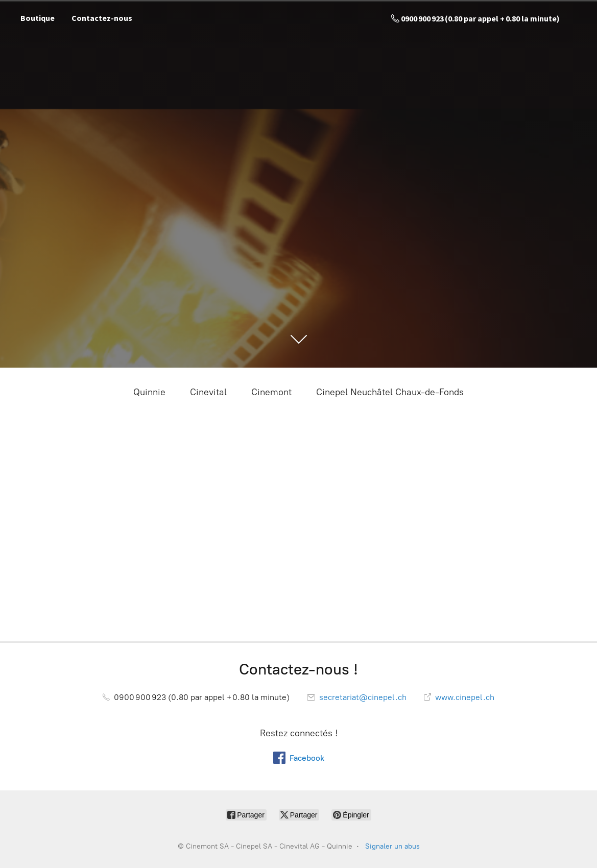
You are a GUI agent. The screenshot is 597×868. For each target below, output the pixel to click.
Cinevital (208, 392)
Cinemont (271, 392)
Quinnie (149, 392)
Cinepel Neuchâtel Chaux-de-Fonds (390, 392)
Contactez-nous (102, 18)
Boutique (38, 18)
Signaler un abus (392, 846)
